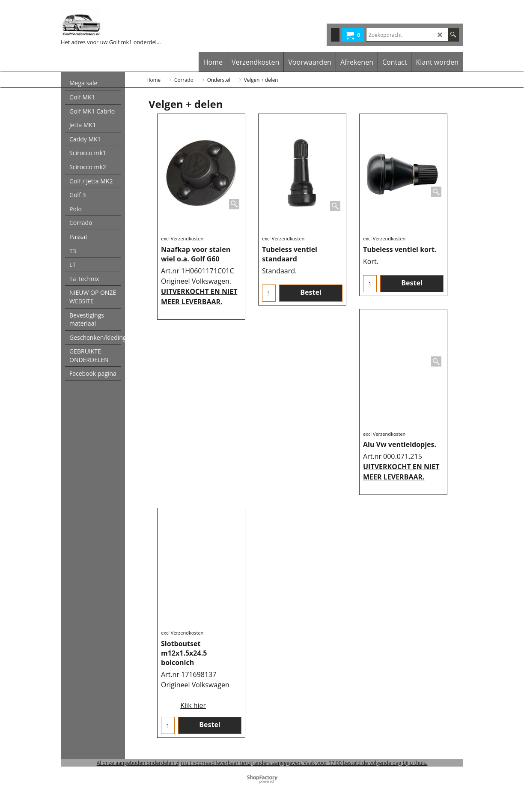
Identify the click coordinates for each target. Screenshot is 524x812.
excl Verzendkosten (182, 238)
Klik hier (193, 705)
